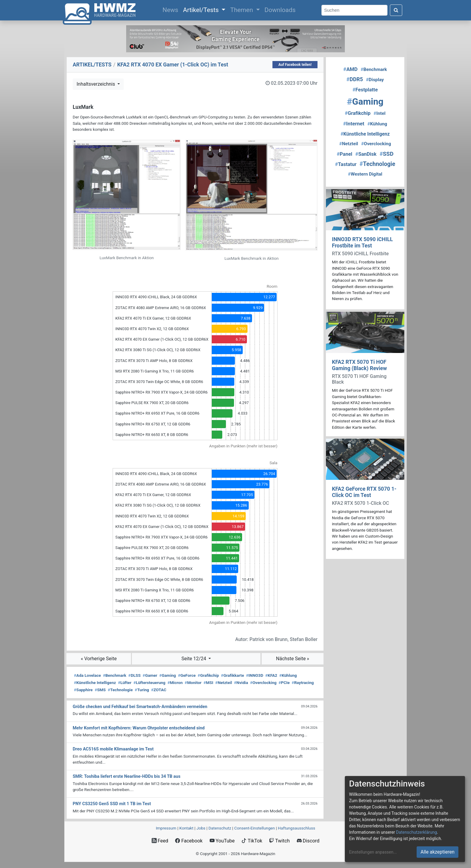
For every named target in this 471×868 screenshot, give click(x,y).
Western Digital (365, 174)
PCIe (284, 682)
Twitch (279, 841)
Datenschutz (220, 828)
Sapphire (83, 690)
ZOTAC (159, 690)
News (172, 9)
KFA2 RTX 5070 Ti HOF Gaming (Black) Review (359, 365)
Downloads (280, 10)
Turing (142, 690)
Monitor (193, 682)
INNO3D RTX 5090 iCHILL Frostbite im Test (362, 242)
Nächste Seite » (293, 659)
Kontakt (186, 828)
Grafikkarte (233, 675)
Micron (175, 682)
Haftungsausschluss (296, 828)
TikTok (252, 841)
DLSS (134, 675)
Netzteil (224, 682)
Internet (354, 124)
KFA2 (271, 675)
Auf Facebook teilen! (295, 65)
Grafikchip (208, 675)
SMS (100, 690)
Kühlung (288, 675)
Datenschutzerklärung (416, 832)
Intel (380, 113)
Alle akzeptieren (438, 852)
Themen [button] (242, 10)
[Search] (354, 10)
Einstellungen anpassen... (373, 852)
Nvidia (241, 682)
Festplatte (365, 90)
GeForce (187, 675)
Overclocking (263, 682)
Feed (160, 841)
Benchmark (115, 675)
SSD (386, 154)
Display (375, 80)
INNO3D (255, 675)
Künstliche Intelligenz (95, 682)
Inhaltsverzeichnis (96, 84)
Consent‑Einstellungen (255, 828)
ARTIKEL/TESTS (92, 65)
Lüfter (125, 682)
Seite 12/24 (194, 659)
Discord (308, 841)
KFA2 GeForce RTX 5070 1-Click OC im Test (364, 492)
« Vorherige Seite (99, 659)
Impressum (166, 828)
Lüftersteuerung (149, 682)
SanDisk (366, 154)
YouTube (222, 841)
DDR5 (355, 79)
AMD (351, 69)
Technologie (120, 690)
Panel (345, 154)
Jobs (201, 828)
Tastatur (346, 164)
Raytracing (303, 682)
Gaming (167, 675)
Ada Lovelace (87, 675)
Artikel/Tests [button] (202, 10)
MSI (208, 682)
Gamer (150, 675)
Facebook (189, 841)
